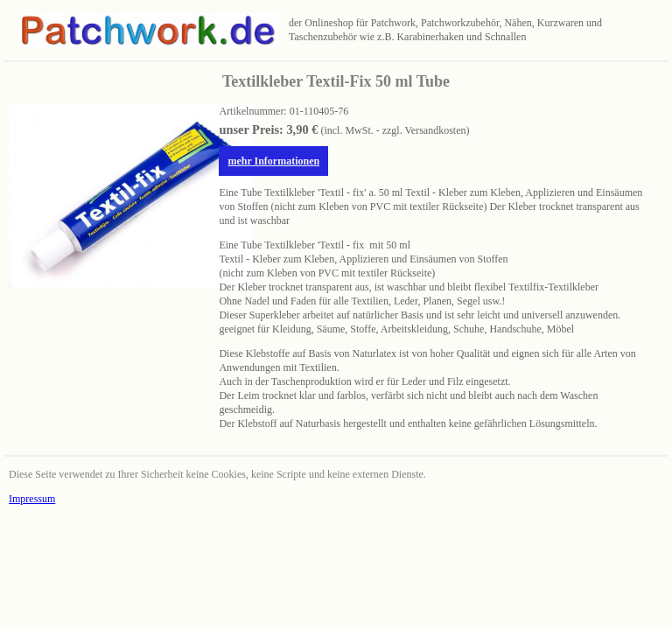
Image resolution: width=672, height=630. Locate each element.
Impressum (32, 499)
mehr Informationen (273, 161)
